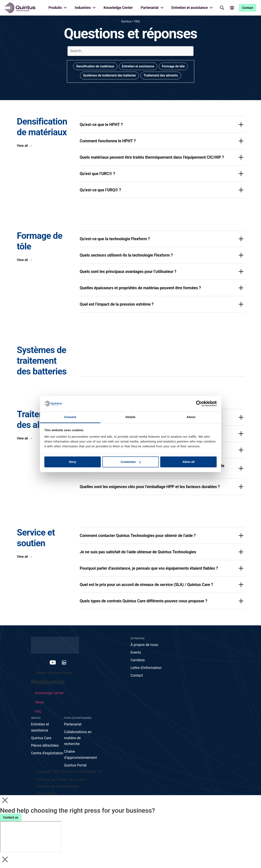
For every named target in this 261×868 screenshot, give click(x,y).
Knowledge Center (118, 8)
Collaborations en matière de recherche (78, 739)
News (40, 703)
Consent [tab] (70, 417)
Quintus (126, 21)
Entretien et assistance (190, 8)
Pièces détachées (45, 747)
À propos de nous (145, 645)
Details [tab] (131, 417)
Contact (137, 676)
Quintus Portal (76, 767)
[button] (162, 125)
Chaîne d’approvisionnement (81, 756)
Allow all (188, 462)
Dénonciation (47, 795)
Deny (73, 462)
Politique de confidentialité (57, 788)
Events (136, 653)
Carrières (138, 661)
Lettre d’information (147, 668)
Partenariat (150, 8)
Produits (55, 8)
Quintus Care (41, 739)
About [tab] (191, 417)
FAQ (137, 21)
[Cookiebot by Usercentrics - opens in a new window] (199, 404)
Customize (131, 462)
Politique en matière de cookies (61, 781)
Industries (83, 8)
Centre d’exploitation (42, 758)
